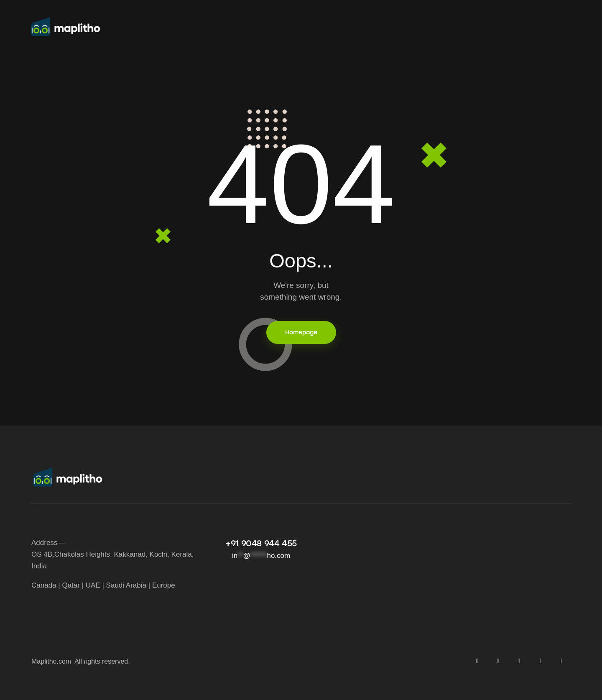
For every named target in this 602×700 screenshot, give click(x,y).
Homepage (301, 332)
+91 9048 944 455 (261, 543)
